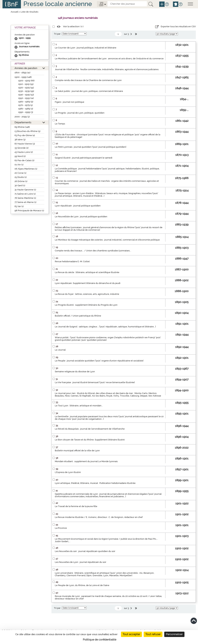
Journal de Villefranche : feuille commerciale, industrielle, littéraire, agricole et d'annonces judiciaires (107, 69)
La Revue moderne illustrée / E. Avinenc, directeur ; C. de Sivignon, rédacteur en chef (99, 517)
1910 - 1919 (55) (26, 84)
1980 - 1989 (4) (26, 109)
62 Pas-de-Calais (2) (24, 160)
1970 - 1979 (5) (25, 105)
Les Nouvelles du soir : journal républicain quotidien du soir (85, 551)
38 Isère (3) (20, 140)
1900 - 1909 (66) (26, 81)
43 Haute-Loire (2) (24, 152)
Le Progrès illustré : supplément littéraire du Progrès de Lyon (86, 305)
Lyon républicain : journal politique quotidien (78, 206)
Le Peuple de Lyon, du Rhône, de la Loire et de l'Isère (82, 585)
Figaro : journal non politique (70, 102)
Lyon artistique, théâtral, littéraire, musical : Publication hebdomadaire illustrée (95, 483)
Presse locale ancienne (58, 4)
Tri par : (58, 34)
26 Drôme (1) (21, 181)
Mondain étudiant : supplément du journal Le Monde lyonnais (86, 461)
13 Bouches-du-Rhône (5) (27, 131)
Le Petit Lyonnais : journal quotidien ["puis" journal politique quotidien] (90, 147)
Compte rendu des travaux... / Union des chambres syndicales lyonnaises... (93, 251)
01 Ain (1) (19, 165)
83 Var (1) (19, 206)
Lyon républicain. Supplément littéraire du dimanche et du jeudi (88, 283)
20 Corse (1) (20, 173)
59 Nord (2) (20, 156)
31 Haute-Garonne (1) (25, 190)
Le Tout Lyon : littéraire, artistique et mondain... (79, 406)
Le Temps (60, 124)
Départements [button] (23, 122)
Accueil (15, 12)
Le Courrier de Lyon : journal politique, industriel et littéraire (86, 48)
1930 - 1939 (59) (26, 91)
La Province (61, 528)
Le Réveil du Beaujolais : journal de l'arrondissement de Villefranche (90, 429)
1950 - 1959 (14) (26, 98)
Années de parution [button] (26, 68)
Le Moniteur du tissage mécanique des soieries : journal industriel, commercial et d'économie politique (107, 240)
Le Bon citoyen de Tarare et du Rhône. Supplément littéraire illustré (90, 440)
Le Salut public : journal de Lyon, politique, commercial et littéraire (89, 91)
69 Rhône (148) (22, 127)
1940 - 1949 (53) (26, 95)
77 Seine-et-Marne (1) (25, 202)
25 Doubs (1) (21, 177)
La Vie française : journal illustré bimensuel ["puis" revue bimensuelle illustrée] (95, 382)
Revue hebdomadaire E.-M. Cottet (72, 261)
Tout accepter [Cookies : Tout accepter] (131, 634)
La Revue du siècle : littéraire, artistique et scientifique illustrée (87, 272)
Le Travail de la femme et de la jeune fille (76, 506)
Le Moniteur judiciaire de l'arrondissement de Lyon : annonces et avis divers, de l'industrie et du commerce (109, 59)
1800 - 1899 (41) (22, 73)
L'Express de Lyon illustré (68, 472)
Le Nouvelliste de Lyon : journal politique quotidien (81, 217)
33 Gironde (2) (22, 148)
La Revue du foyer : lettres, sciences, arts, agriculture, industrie (87, 294)
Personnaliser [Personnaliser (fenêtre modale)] (174, 634)
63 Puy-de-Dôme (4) (25, 135)
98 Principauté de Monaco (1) (29, 211)
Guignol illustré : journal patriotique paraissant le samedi (84, 158)
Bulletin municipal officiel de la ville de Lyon (77, 451)
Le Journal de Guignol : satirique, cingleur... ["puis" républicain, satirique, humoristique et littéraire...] (105, 327)
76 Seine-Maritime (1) (25, 198)
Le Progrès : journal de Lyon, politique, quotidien (80, 113)
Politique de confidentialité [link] (100, 640)
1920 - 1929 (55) (26, 88)
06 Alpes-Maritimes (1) (26, 169)
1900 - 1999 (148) (23, 77)
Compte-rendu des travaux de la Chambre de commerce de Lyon (88, 80)
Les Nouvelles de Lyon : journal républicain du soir (81, 562)
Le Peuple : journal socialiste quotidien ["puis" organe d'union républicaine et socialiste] (99, 361)
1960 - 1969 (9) (26, 102)
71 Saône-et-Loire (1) (25, 194)
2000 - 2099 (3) (22, 117)
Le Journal (60, 350)
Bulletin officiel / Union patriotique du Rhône (78, 316)
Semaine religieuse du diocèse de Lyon (75, 372)
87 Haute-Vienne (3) (25, 144)
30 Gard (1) (20, 185)
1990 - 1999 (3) (26, 112)
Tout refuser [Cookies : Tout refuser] (153, 634)
